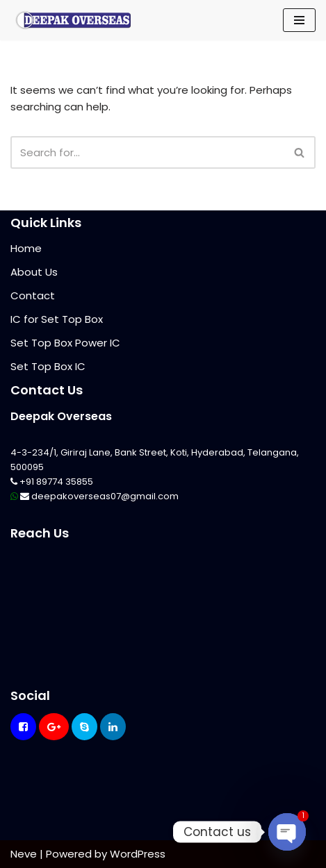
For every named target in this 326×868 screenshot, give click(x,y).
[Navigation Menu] (299, 20)
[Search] (147, 152)
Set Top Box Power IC (65, 343)
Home (26, 248)
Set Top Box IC (48, 366)
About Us (34, 272)
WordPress (138, 854)
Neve (24, 854)
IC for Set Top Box (57, 319)
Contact (33, 295)
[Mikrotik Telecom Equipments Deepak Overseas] (73, 20)
